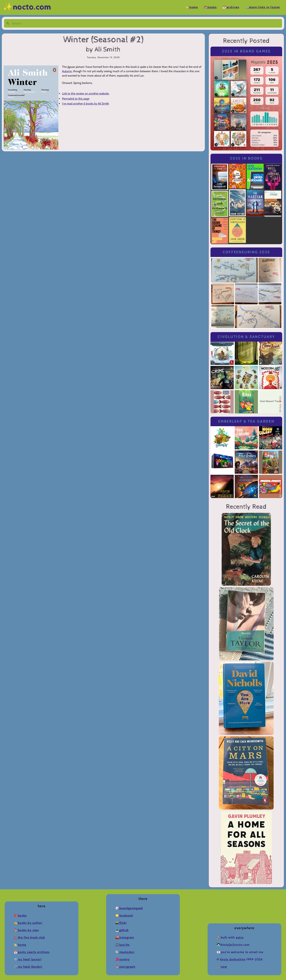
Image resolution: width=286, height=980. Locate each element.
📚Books (210, 7)
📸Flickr (121, 923)
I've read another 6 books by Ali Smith (86, 104)
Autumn (67, 71)
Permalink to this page (76, 99)
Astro (240, 938)
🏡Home (192, 7)
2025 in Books (246, 158)
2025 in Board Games (246, 51)
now (224, 967)
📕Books (20, 916)
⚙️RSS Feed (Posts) (28, 959)
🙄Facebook (124, 916)
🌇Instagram (125, 938)
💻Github (122, 930)
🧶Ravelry (122, 959)
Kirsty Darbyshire (233, 959)
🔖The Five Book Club (29, 938)
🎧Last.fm (122, 945)
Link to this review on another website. (86, 93)
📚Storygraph (125, 967)
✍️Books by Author (28, 923)
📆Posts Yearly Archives (32, 952)
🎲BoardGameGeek (129, 908)
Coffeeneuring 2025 (246, 252)
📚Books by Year (26, 930)
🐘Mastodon (125, 952)
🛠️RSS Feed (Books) (28, 967)
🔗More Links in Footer (263, 7)
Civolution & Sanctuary (246, 337)
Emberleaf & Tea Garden (246, 421)
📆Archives (231, 7)
